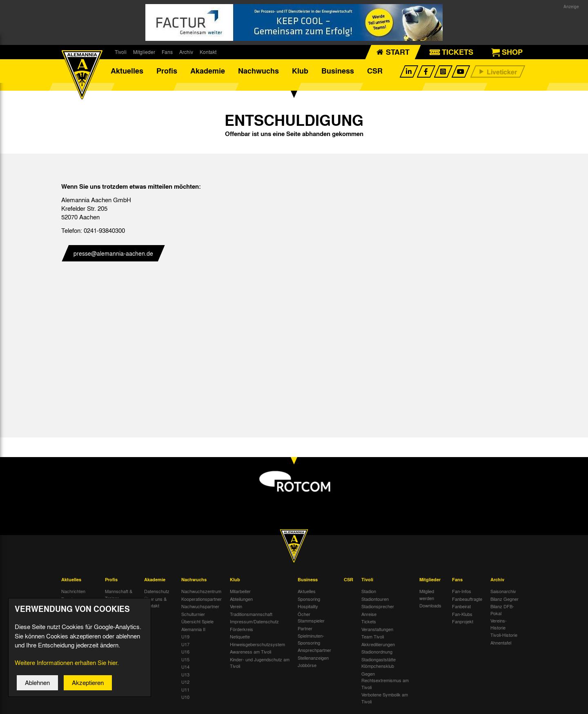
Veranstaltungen (377, 630)
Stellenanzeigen (313, 659)
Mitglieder (144, 52)
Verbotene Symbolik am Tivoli (385, 699)
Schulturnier (193, 615)
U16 (185, 653)
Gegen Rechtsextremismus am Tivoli (385, 682)
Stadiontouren (375, 600)
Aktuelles (127, 71)
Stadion (369, 593)
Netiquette (240, 638)
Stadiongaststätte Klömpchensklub (379, 664)
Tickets (369, 623)
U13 (185, 676)
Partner (305, 629)
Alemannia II (193, 630)
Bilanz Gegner (504, 600)
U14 (185, 668)
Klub (300, 71)
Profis (167, 71)
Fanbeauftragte (467, 600)
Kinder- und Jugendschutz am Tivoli (260, 664)
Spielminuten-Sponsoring (311, 641)
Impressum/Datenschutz (254, 623)
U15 (185, 660)
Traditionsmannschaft (251, 615)
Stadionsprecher (378, 608)
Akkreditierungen (378, 645)
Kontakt (208, 52)
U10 (185, 698)
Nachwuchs (258, 71)
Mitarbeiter (240, 593)
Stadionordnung (377, 653)
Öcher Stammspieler (311, 619)
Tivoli (121, 52)
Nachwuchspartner (200, 608)
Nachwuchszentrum (201, 593)
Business (338, 71)
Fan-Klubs (462, 615)
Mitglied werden (427, 596)
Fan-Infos (462, 593)
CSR (375, 71)
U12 (185, 683)
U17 (185, 645)
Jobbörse (307, 667)
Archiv (186, 52)
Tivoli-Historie (504, 636)
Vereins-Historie (499, 626)
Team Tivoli (373, 638)
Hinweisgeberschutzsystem (257, 645)
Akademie (208, 71)
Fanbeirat (461, 608)
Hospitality (308, 608)
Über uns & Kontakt (155, 604)
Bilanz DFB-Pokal (502, 611)
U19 (185, 638)
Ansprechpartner (314, 652)
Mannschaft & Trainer (119, 596)
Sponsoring (309, 600)
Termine (69, 600)
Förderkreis (242, 630)
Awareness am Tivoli (251, 653)
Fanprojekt (463, 623)
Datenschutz (157, 593)
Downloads (430, 607)
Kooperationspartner (202, 600)
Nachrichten (73, 593)
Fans (167, 52)
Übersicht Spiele (197, 623)
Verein (236, 608)
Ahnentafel (501, 644)
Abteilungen (241, 600)
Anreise (369, 615)
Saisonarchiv (503, 593)
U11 (185, 691)
